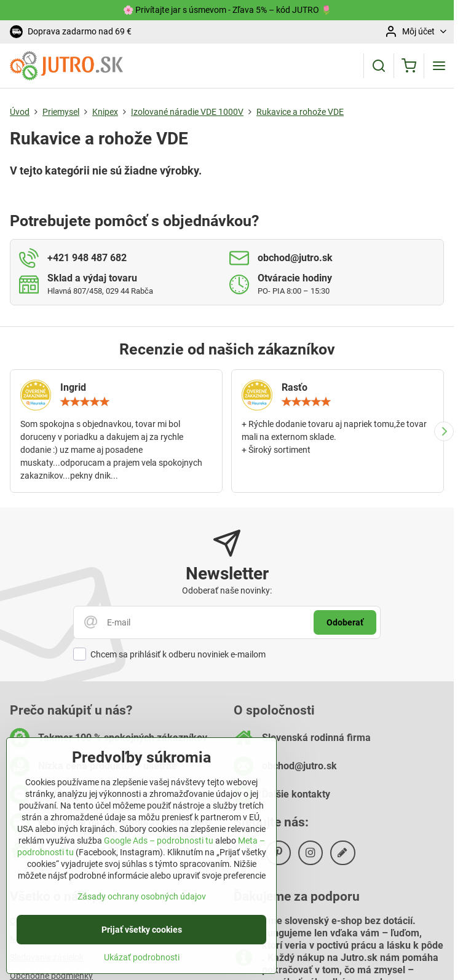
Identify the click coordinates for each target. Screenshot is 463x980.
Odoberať (345, 622)
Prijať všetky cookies (142, 938)
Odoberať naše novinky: (227, 590)
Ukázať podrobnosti (142, 965)
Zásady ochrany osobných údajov (142, 904)
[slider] (85, 402)
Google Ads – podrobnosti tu (159, 849)
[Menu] (439, 66)
